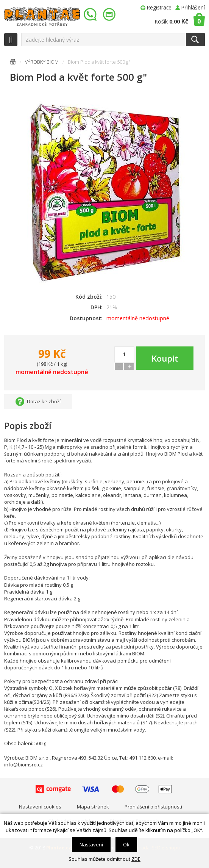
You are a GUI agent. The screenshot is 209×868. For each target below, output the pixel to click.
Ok (126, 844)
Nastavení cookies (40, 807)
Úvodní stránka (13, 63)
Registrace (159, 7)
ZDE (136, 859)
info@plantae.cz (110, 15)
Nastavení (91, 844)
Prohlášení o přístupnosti (153, 807)
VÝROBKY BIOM (42, 62)
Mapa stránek (93, 807)
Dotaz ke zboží (44, 401)
